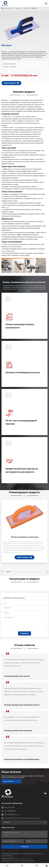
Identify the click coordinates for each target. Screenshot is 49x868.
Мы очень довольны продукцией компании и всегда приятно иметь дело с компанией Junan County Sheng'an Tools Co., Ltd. (24, 663)
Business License (22, 859)
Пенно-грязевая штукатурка (24, 537)
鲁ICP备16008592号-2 (8, 859)
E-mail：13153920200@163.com (19, 76)
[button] (2, 572)
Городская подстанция (27, 861)
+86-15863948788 (8, 811)
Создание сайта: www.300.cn (10, 861)
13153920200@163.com (10, 815)
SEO (29, 859)
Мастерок (27, 8)
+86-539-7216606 (8, 808)
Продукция (18, 8)
